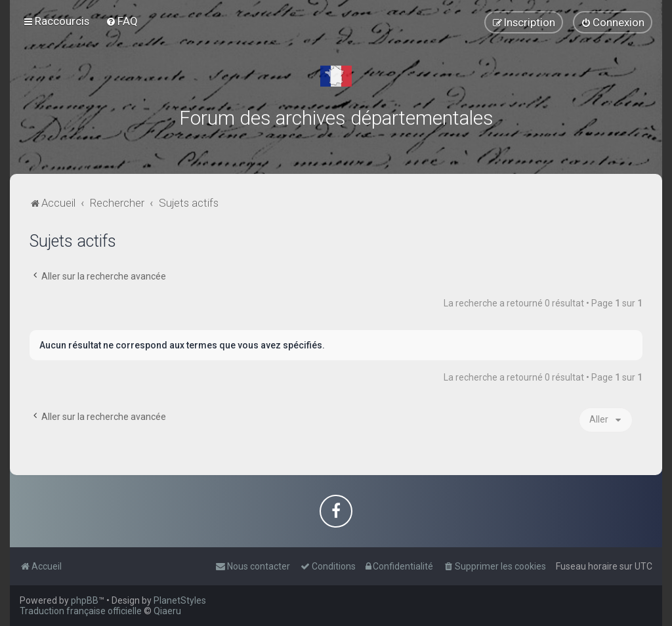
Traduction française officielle (81, 611)
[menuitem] (122, 21)
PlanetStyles (180, 600)
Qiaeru (167, 611)
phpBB (85, 600)
